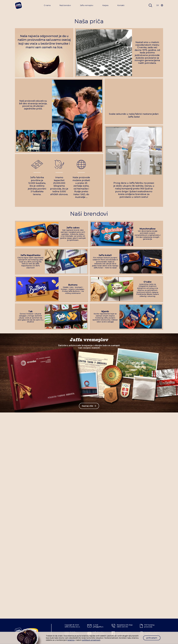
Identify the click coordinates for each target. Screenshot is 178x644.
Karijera (105, 5)
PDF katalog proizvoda (149, 626)
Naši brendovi (65, 5)
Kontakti (121, 5)
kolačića (71, 640)
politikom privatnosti (91, 640)
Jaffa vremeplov (87, 5)
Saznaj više (89, 406)
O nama (47, 5)
